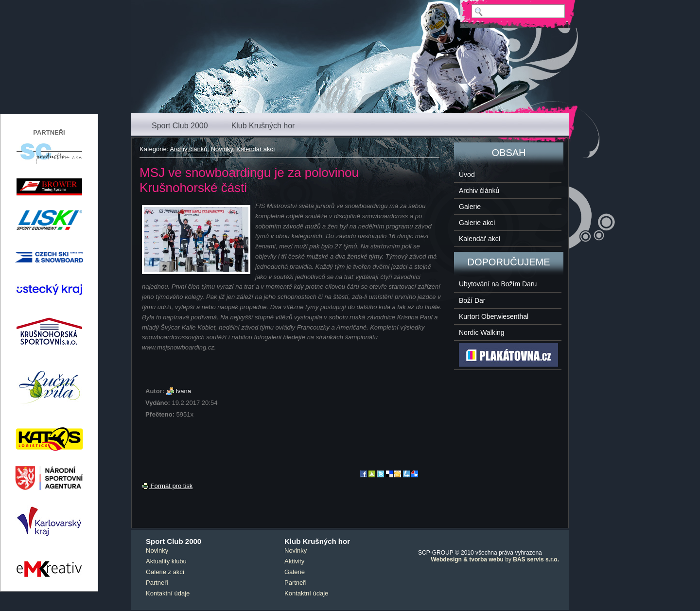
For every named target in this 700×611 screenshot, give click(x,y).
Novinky (222, 149)
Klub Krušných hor (263, 126)
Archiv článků (188, 149)
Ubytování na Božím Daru (498, 284)
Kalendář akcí (256, 149)
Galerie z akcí (165, 572)
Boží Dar (472, 300)
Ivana (183, 391)
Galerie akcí (477, 223)
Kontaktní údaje (168, 593)
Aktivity (294, 561)
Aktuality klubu (166, 561)
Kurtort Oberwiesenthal (494, 316)
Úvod (467, 175)
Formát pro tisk (167, 486)
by (495, 559)
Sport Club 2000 (180, 126)
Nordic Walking (482, 332)
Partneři (157, 583)
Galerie (470, 207)
